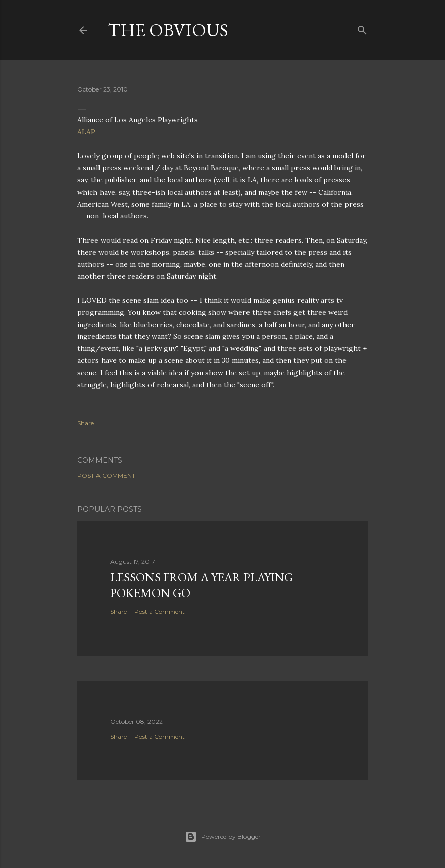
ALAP (86, 132)
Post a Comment (106, 475)
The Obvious (168, 30)
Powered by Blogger (223, 837)
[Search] (362, 28)
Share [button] (86, 423)
